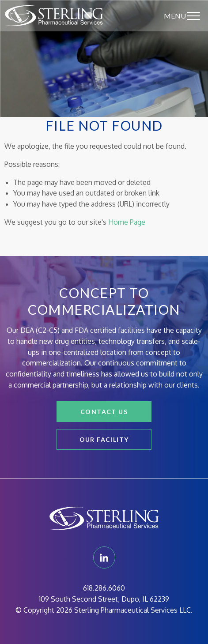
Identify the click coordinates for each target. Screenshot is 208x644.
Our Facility (104, 439)
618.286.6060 (104, 588)
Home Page (127, 222)
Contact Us (104, 412)
